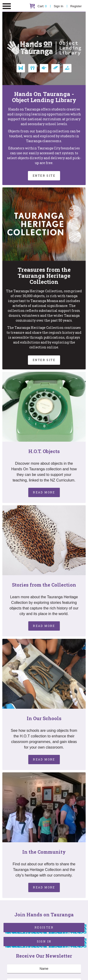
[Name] (44, 969)
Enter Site (44, 175)
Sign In (58, 6)
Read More (44, 492)
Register (76, 6)
